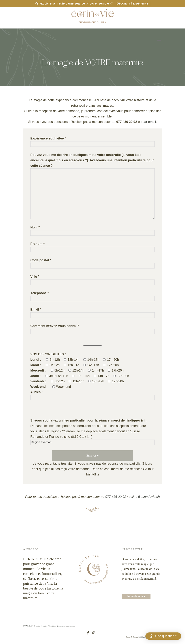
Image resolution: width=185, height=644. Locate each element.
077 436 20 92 (116, 497)
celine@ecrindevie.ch (144, 497)
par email (149, 122)
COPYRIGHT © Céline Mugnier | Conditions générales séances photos (49, 626)
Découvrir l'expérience (132, 3)
